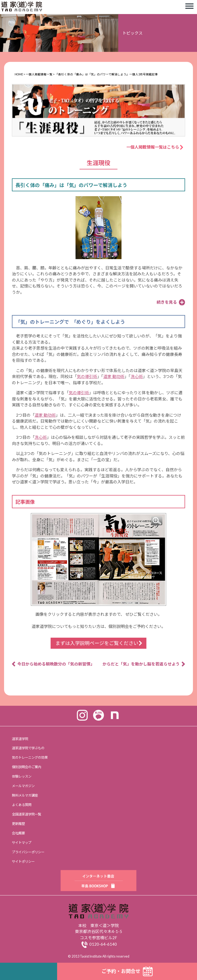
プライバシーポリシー (28, 852)
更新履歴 (18, 824)
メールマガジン (23, 786)
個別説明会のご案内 (27, 767)
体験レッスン (22, 776)
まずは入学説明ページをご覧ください (97, 643)
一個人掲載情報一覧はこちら (155, 147)
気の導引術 (87, 376)
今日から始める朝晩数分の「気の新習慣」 (56, 664)
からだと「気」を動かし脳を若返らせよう (141, 664)
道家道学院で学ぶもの (28, 748)
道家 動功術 (114, 376)
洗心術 (137, 376)
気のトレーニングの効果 (30, 757)
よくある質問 (22, 805)
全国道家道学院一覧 (27, 814)
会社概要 (18, 833)
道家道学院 (20, 739)
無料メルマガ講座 (25, 795)
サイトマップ (22, 843)
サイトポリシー (23, 862)
